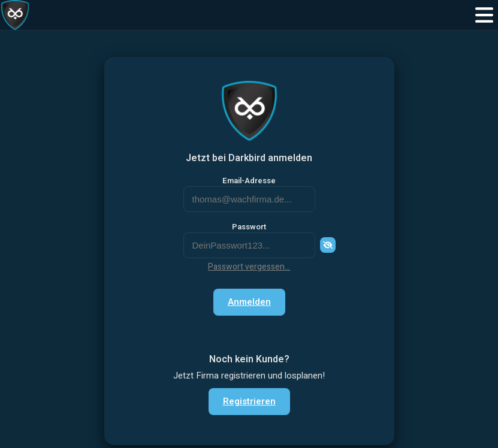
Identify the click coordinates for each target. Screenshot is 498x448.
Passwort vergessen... (249, 267)
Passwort (249, 227)
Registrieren (249, 401)
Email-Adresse (249, 181)
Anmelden (249, 302)
